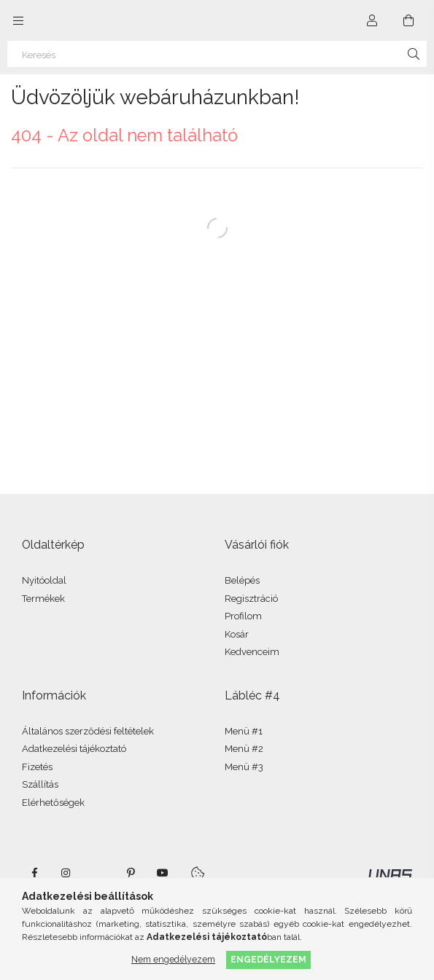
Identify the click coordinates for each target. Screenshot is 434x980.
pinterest (131, 873)
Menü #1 (244, 731)
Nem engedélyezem (173, 959)
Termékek (43, 599)
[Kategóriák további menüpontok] (18, 20)
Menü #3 (244, 767)
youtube (163, 873)
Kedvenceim (252, 652)
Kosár (237, 634)
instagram (66, 873)
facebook (34, 873)
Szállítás (40, 784)
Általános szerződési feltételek (88, 731)
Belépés (242, 580)
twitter (98, 873)
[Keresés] (217, 54)
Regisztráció (251, 599)
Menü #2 (244, 749)
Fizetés (37, 767)
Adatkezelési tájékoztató (74, 749)
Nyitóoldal (44, 580)
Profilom (243, 616)
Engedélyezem (268, 959)
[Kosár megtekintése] (408, 20)
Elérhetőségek (53, 803)
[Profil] (372, 20)
